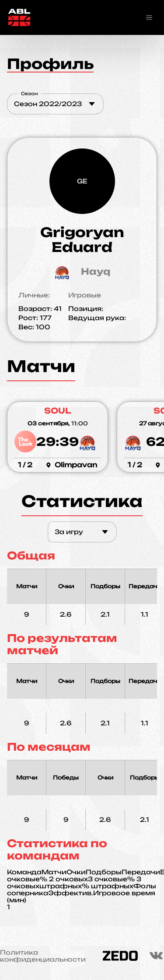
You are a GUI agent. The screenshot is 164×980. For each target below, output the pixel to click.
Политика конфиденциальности (43, 956)
